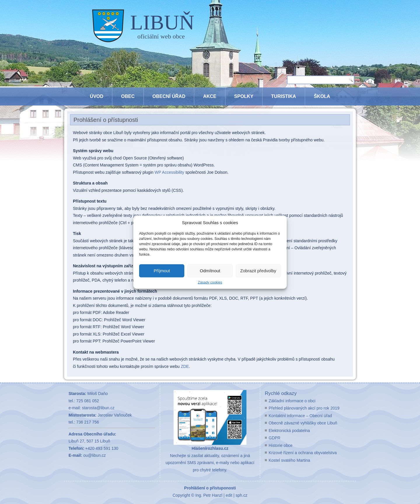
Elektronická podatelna (289, 431)
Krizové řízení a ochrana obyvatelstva (303, 453)
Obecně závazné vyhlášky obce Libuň (303, 423)
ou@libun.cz (95, 455)
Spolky (244, 96)
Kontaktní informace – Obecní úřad (300, 416)
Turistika (284, 96)
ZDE (185, 366)
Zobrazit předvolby (258, 271)
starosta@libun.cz (98, 408)
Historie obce (281, 445)
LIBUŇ (162, 22)
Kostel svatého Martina (289, 460)
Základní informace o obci (292, 401)
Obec (128, 96)
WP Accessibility (169, 172)
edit (229, 495)
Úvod (97, 96)
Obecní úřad (169, 96)
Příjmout (162, 271)
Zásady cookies (210, 282)
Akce (210, 96)
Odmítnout (210, 271)
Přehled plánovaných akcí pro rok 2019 (304, 408)
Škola (322, 96)
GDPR (274, 438)
